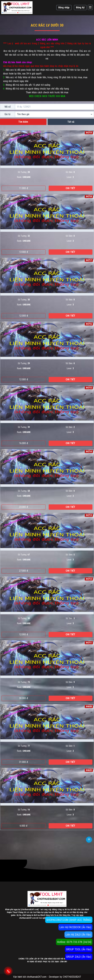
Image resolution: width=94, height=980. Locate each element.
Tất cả (71, 122)
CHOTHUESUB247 (72, 977)
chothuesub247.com (37, 977)
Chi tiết (70, 188)
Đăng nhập (64, 7)
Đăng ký (80, 7)
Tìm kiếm (23, 122)
